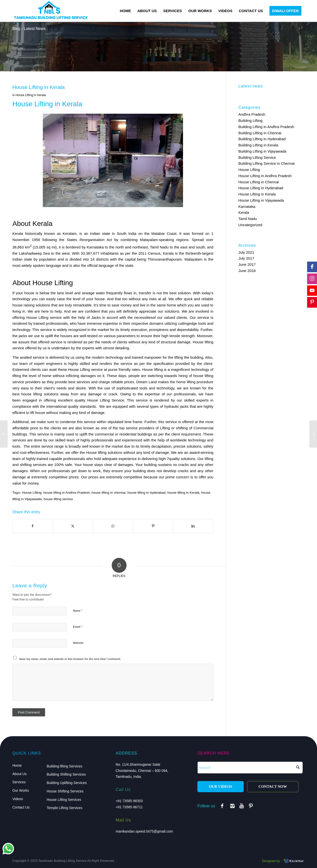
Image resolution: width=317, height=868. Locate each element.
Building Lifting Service (257, 157)
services (40, 465)
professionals (185, 394)
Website (78, 643)
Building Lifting (250, 121)
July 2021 (246, 252)
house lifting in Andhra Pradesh (66, 493)
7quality (173, 459)
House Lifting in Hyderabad (261, 188)
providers (147, 428)
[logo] (51, 11)
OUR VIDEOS (220, 787)
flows (128, 293)
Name (78, 610)
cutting (183, 323)
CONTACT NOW (273, 787)
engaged (30, 400)
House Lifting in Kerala (31, 95)
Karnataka (247, 206)
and (129, 247)
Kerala (244, 212)
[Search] (250, 768)
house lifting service (58, 499)
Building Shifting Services (66, 774)
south (200, 247)
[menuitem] (125, 11)
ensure (146, 336)
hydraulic (172, 406)
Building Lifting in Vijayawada (262, 151)
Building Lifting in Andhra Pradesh (266, 127)
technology (115, 357)
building (150, 465)
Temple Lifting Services (64, 808)
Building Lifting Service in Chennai (266, 163)
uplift (83, 434)
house (26, 394)
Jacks (96, 317)
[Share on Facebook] (33, 526)
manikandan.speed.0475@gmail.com (144, 831)
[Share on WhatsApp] (113, 526)
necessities (143, 317)
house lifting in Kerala (183, 493)
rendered (75, 342)
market (103, 330)
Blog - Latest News (29, 29)
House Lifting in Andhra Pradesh (265, 176)
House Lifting (32, 493)
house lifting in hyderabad (146, 493)
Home (17, 765)
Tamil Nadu (248, 219)
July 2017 (246, 258)
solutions (43, 305)
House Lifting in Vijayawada (261, 200)
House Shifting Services (65, 791)
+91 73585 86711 (129, 807)
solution (184, 293)
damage (95, 394)
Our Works (21, 790)
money (126, 305)
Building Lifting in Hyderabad (262, 139)
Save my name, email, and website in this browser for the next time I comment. (70, 659)
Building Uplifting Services (67, 783)
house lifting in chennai (109, 493)
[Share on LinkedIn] (193, 526)
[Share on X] (73, 526)
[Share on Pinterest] (153, 526)
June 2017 (247, 264)
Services (19, 782)
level (77, 299)
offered (31, 348)
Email (78, 627)
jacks (23, 336)
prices (129, 382)
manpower (153, 357)
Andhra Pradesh (252, 114)
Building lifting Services (64, 766)
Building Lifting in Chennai (260, 133)
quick (188, 299)
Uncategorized (250, 225)
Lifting (85, 369)
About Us (20, 774)
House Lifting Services (64, 800)
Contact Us (21, 807)
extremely (114, 477)
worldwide (178, 440)
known (95, 446)
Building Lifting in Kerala (258, 145)
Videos (18, 799)
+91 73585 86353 (129, 801)
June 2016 (247, 271)
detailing (122, 348)
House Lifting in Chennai (258, 182)
